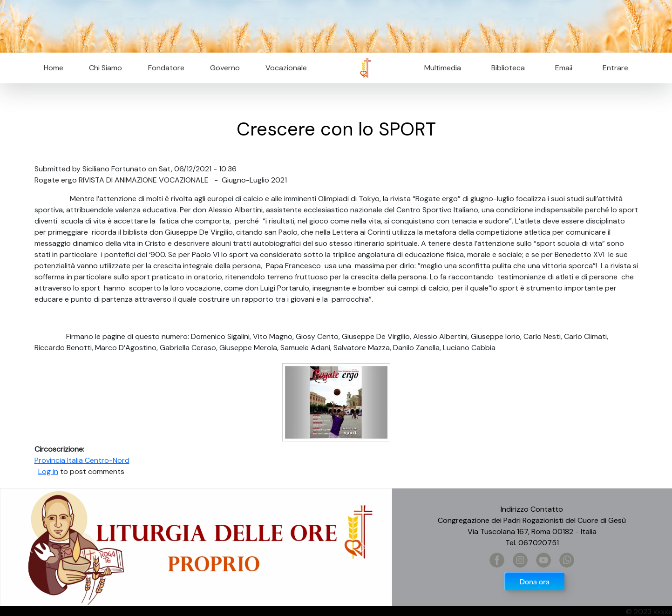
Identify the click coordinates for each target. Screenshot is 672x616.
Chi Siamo (105, 68)
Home (54, 68)
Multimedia (443, 68)
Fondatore (166, 68)
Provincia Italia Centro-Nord (82, 460)
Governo (225, 68)
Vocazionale (286, 68)
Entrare (615, 68)
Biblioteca (508, 68)
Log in (48, 471)
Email (561, 68)
